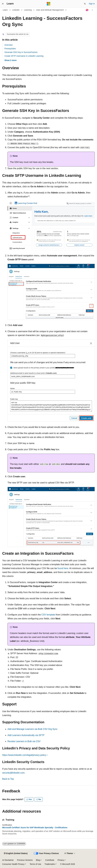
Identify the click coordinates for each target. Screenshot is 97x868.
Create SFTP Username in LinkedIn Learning (24, 56)
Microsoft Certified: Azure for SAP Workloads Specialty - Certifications (35, 828)
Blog (38, 860)
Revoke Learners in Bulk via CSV (24, 741)
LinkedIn (16, 10)
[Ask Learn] (87, 10)
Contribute (50, 860)
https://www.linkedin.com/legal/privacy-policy (24, 755)
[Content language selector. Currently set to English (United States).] (16, 853)
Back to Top (8, 779)
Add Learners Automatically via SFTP (26, 735)
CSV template (48, 615)
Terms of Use (35, 864)
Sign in (92, 4)
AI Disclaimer (8, 860)
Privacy (61, 860)
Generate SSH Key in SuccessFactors (21, 52)
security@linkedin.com (13, 773)
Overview (8, 45)
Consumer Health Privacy (13, 864)
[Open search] (85, 4)
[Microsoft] (49, 4)
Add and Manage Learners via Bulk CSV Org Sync (32, 729)
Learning (28, 10)
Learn (5, 10)
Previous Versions (25, 860)
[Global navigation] (3, 4)
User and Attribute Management (50, 10)
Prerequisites (10, 49)
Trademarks (50, 864)
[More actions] (92, 10)
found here (63, 568)
